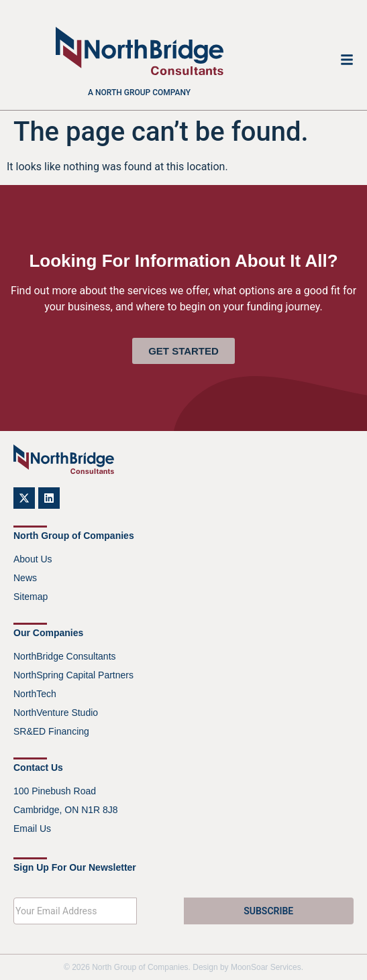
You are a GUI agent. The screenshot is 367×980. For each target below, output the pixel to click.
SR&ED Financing (51, 731)
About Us (33, 559)
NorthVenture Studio (56, 713)
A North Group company (139, 93)
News (25, 578)
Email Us (32, 829)
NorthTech (35, 694)
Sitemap (31, 597)
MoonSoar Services (266, 967)
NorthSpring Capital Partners (73, 675)
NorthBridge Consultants (65, 656)
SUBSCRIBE (268, 911)
